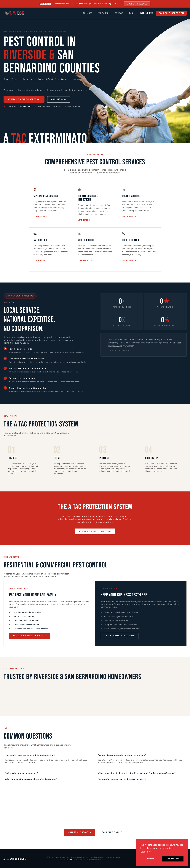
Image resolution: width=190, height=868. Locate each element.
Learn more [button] (146, 852)
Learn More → (40, 216)
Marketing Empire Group (95, 860)
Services (88, 13)
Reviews (119, 13)
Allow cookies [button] (173, 859)
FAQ (131, 13)
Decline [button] (151, 859)
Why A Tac (104, 13)
